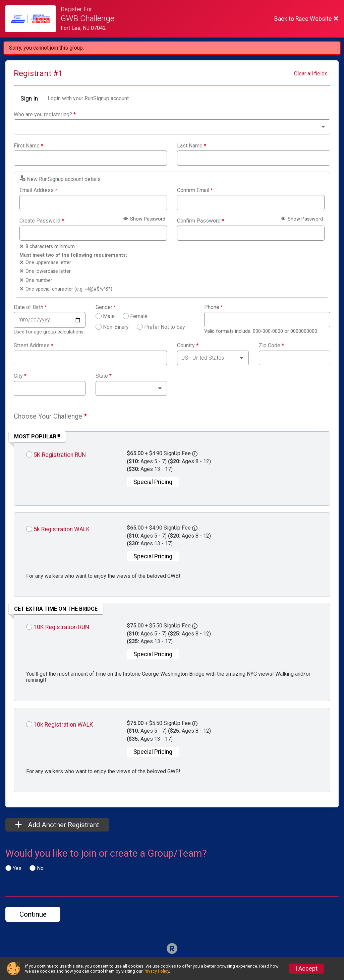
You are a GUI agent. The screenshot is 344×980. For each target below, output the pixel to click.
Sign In (29, 99)
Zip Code (271, 346)
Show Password (144, 219)
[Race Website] (33, 19)
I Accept (306, 969)
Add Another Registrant (57, 825)
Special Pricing (153, 482)
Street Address (34, 346)
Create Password (42, 221)
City (20, 376)
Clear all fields (311, 74)
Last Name (192, 146)
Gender (106, 307)
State (104, 376)
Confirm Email (195, 190)
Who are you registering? (45, 115)
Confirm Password (201, 221)
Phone (214, 307)
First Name (28, 146)
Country (188, 346)
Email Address (38, 190)
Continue (33, 914)
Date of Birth (30, 307)
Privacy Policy (156, 971)
